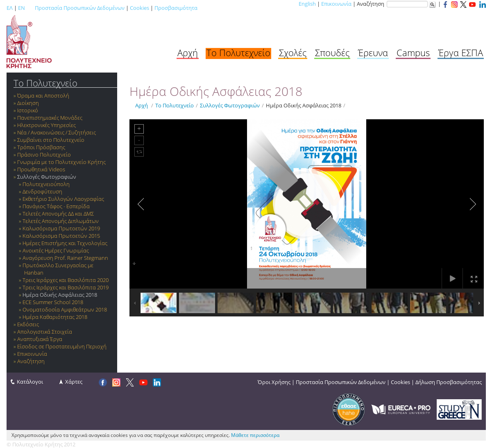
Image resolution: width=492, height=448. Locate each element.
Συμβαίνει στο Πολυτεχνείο (51, 140)
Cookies (139, 8)
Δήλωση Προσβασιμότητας (449, 382)
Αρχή (188, 52)
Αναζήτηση (31, 361)
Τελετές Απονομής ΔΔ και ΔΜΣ (58, 214)
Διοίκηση (28, 103)
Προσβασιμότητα (176, 8)
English (307, 4)
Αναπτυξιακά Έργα (40, 339)
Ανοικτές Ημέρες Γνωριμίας (56, 250)
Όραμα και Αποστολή (43, 96)
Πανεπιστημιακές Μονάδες (50, 118)
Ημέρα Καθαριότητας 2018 (55, 317)
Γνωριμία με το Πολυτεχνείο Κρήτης (61, 162)
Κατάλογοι (30, 382)
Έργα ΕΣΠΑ (461, 52)
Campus (413, 52)
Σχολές (293, 52)
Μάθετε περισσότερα (255, 435)
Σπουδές (332, 52)
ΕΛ (10, 8)
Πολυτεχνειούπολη (46, 184)
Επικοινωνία (336, 4)
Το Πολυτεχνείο (238, 52)
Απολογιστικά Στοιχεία (45, 332)
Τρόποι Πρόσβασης (41, 147)
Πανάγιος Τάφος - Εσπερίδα (56, 206)
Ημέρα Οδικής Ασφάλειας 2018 (60, 295)
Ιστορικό (28, 110)
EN (22, 8)
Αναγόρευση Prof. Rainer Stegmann (65, 258)
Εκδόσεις (28, 324)
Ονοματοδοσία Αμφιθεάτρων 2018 (65, 309)
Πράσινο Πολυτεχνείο (44, 155)
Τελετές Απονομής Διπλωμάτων (61, 221)
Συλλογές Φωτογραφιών (47, 177)
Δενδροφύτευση (42, 191)
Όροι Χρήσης (274, 382)
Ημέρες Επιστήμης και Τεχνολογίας (65, 243)
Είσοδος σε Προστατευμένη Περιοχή (62, 346)
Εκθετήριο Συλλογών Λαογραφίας (63, 199)
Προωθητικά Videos (41, 169)
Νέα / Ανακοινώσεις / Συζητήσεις (57, 132)
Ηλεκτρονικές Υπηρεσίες (46, 125)
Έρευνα (373, 52)
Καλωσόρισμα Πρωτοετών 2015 (61, 236)
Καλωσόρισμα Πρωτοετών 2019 (61, 228)
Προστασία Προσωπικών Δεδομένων (80, 8)
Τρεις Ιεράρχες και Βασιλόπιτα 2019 (66, 287)
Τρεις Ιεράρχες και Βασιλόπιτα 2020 (66, 280)
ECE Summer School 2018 (53, 302)
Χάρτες (74, 382)
